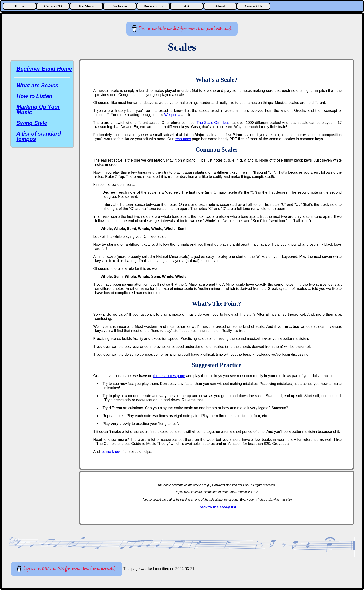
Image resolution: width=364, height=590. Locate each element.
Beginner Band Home (44, 69)
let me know (111, 452)
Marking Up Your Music (38, 110)
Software (120, 6)
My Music (86, 6)
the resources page (169, 376)
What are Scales (37, 86)
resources (183, 139)
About (220, 6)
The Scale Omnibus (213, 123)
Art (187, 6)
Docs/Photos (153, 6)
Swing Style (32, 123)
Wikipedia (172, 115)
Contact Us (253, 6)
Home (20, 6)
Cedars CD (53, 6)
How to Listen (34, 96)
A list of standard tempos (39, 136)
